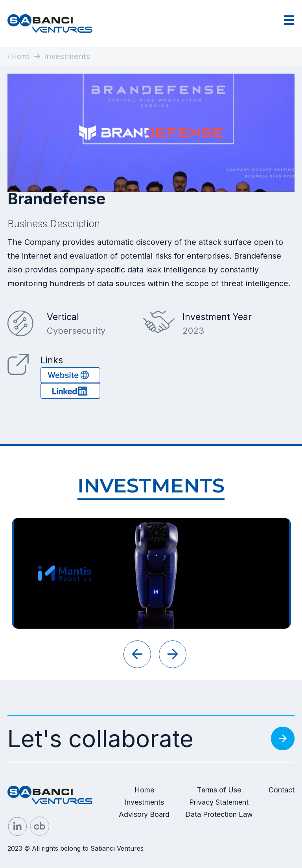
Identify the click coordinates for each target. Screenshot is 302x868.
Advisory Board (144, 814)
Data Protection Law (219, 814)
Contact (282, 790)
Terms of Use (219, 790)
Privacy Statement (219, 802)
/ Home (19, 56)
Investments (144, 802)
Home (144, 790)
